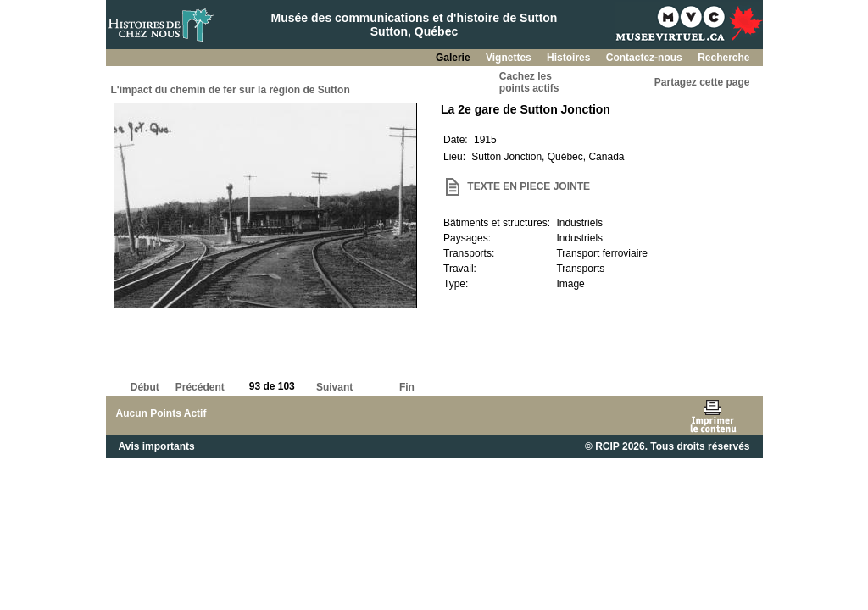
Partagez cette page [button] (702, 82)
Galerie (454, 58)
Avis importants (157, 446)
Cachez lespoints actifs (529, 82)
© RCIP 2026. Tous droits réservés (667, 446)
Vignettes (510, 58)
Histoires (570, 58)
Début (145, 387)
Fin (407, 387)
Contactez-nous (645, 58)
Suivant (334, 387)
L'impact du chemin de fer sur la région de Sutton (231, 90)
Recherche (723, 58)
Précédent (200, 387)
